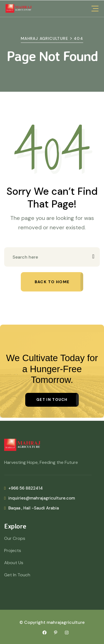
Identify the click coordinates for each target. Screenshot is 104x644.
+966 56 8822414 (23, 488)
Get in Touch (52, 400)
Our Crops (15, 538)
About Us (14, 563)
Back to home (52, 282)
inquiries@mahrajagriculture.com (40, 498)
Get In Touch (17, 575)
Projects (13, 550)
